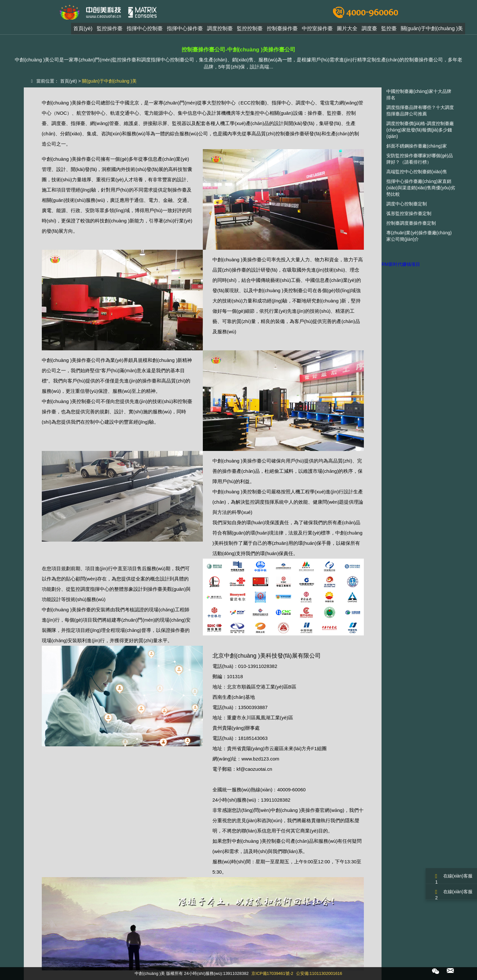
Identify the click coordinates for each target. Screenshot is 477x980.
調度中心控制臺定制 (407, 204)
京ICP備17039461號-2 (272, 973)
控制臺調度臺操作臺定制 (411, 223)
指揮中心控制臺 (145, 30)
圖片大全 (347, 30)
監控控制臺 (250, 30)
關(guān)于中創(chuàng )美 (432, 30)
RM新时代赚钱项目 (401, 264)
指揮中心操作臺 (185, 30)
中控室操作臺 (317, 30)
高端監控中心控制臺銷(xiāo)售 (417, 172)
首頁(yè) (83, 30)
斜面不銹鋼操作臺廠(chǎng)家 (417, 146)
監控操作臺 (110, 30)
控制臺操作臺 (282, 30)
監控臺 (389, 30)
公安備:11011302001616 (319, 973)
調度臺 (369, 30)
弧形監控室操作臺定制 (409, 213)
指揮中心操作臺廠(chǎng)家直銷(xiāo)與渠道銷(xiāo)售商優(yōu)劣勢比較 (421, 188)
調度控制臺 (220, 30)
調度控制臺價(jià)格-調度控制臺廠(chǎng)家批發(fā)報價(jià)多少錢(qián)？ (420, 130)
